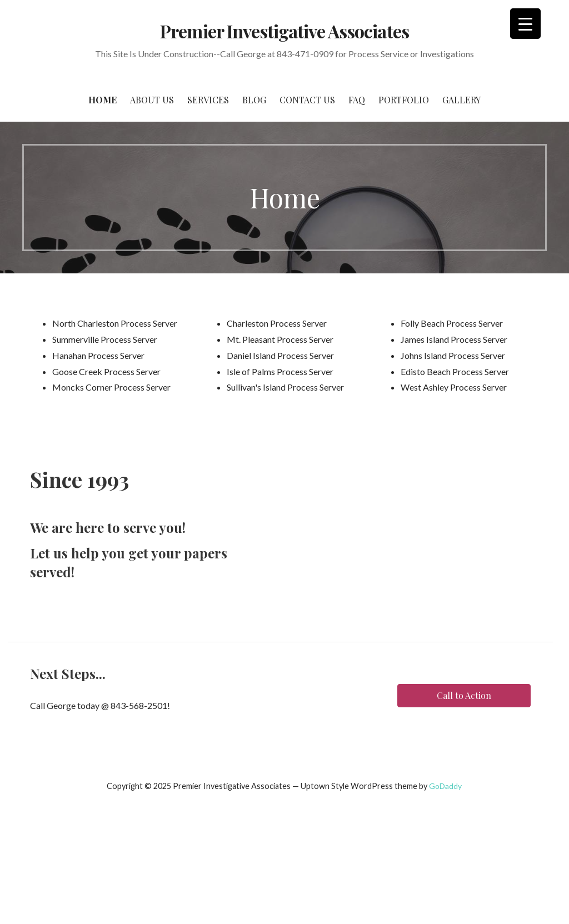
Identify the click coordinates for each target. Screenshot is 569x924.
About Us (152, 100)
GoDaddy (445, 786)
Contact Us (307, 100)
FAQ (357, 100)
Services (208, 100)
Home (103, 100)
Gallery (461, 100)
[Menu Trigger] (525, 24)
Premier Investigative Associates (284, 31)
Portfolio (404, 100)
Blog (254, 100)
